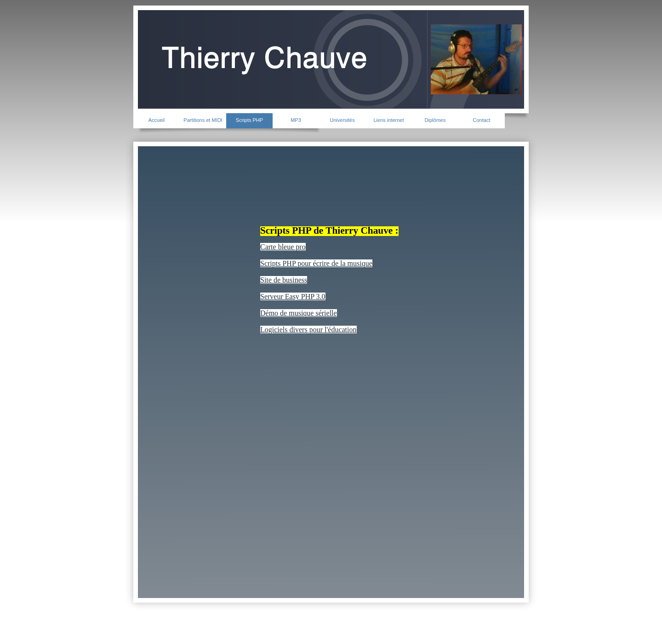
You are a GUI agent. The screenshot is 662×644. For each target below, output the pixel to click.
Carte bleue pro (283, 247)
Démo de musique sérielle (299, 313)
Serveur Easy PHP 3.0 (293, 296)
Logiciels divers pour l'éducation (308, 330)
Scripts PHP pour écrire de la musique (316, 263)
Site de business (284, 280)
